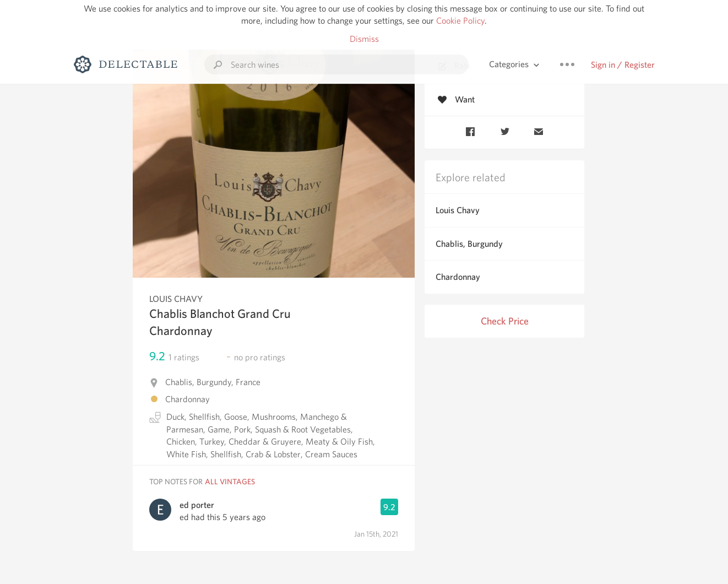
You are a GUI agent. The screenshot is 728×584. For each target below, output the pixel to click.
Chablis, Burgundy (469, 244)
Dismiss (364, 39)
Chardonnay (458, 277)
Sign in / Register (623, 65)
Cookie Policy (460, 21)
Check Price (505, 321)
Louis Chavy (458, 210)
